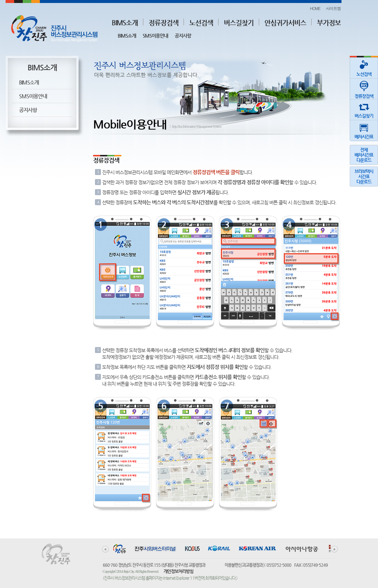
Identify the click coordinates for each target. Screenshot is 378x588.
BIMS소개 (125, 23)
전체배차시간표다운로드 (364, 155)
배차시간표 (364, 130)
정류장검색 (163, 23)
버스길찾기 (239, 23)
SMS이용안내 (155, 36)
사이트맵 (333, 8)
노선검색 (201, 23)
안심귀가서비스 (285, 23)
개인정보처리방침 (178, 571)
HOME (315, 8)
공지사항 (183, 36)
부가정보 (329, 23)
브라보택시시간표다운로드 (364, 177)
